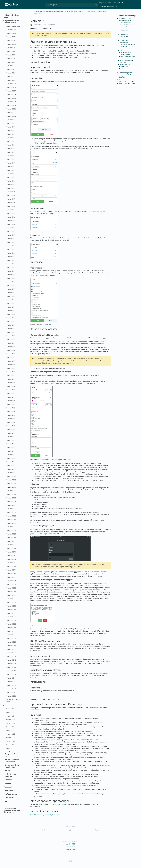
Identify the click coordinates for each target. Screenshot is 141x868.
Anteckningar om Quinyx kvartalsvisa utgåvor (12, 754)
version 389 (61, 804)
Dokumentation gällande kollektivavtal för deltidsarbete (12, 811)
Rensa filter (124, 31)
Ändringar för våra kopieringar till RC (126, 20)
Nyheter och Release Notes (12, 16)
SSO (122, 69)
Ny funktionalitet (125, 23)
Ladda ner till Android (108, 6)
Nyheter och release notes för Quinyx (12, 22)
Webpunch (8, 787)
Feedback (8, 801)
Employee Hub (10, 791)
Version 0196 (70, 844)
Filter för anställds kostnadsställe (126, 54)
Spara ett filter (125, 27)
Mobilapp (8, 783)
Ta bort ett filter (126, 29)
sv (117, 6)
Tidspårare (124, 67)
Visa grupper (125, 37)
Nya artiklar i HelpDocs (127, 84)
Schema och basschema (124, 42)
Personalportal (125, 65)
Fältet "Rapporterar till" (128, 57)
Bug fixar (122, 77)
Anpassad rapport (126, 25)
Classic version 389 (96, 708)
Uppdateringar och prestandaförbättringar (127, 74)
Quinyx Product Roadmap (10, 775)
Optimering (124, 35)
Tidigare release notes (13, 26)
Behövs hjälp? (9, 798)
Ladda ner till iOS (118, 3)
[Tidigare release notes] (99, 11)
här (48, 35)
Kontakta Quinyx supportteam (76, 341)
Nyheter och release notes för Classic (12, 766)
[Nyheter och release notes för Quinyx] (78, 11)
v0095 (55, 673)
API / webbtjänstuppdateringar (128, 80)
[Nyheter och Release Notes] (54, 11)
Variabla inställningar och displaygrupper (45, 815)
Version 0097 (71, 847)
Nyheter (8, 771)
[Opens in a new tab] (70, 861)
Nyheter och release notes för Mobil (12, 761)
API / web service (10, 794)
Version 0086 (70, 850)
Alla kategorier (38, 11)
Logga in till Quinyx (105, 3)
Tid (121, 51)
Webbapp (8, 780)
